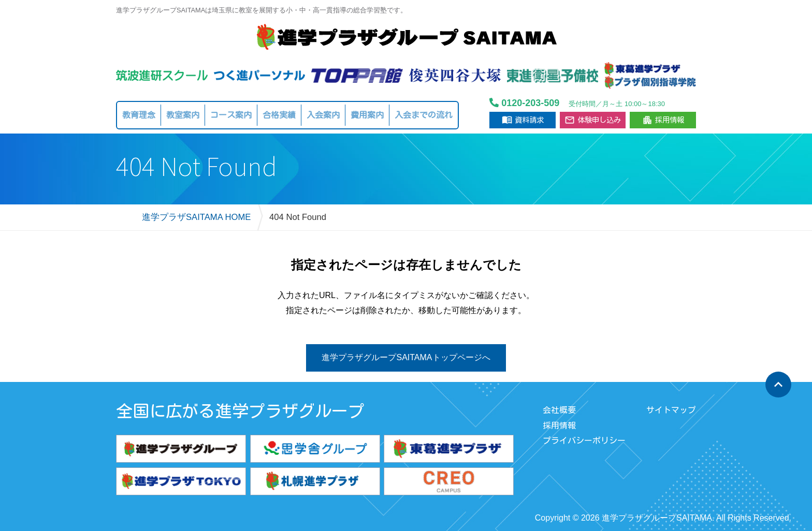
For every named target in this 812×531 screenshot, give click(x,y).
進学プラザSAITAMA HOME (196, 217)
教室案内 (183, 115)
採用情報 (663, 120)
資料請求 (523, 120)
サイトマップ (671, 410)
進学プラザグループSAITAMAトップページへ (406, 357)
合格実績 (279, 115)
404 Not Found (298, 217)
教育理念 (139, 115)
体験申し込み (593, 120)
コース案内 (231, 115)
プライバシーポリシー (584, 440)
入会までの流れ (424, 115)
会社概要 (559, 410)
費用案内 (367, 115)
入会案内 (323, 115)
